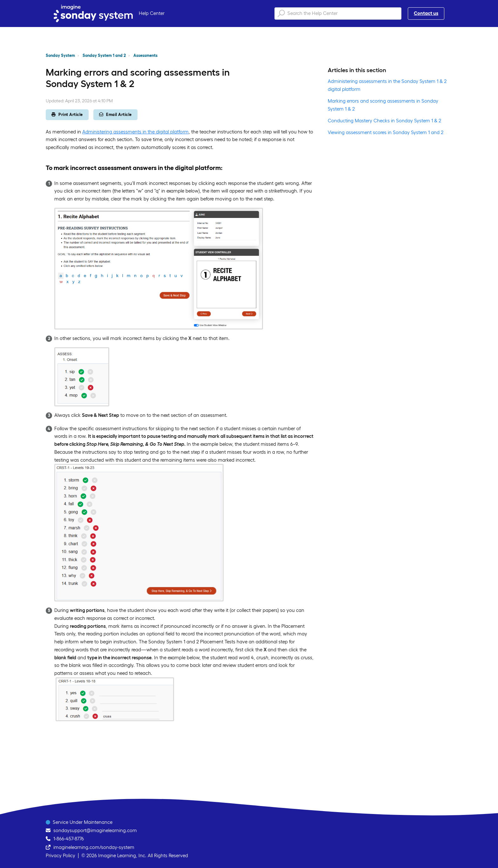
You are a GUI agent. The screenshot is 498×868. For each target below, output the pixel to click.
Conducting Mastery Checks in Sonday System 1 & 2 (384, 121)
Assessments (145, 55)
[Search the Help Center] (338, 14)
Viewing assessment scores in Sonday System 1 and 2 (386, 132)
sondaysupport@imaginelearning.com (95, 830)
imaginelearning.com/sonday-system (94, 847)
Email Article (115, 115)
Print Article (67, 115)
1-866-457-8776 (69, 839)
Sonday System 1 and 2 (104, 55)
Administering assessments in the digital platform (135, 132)
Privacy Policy (61, 855)
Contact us (426, 13)
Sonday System (60, 55)
